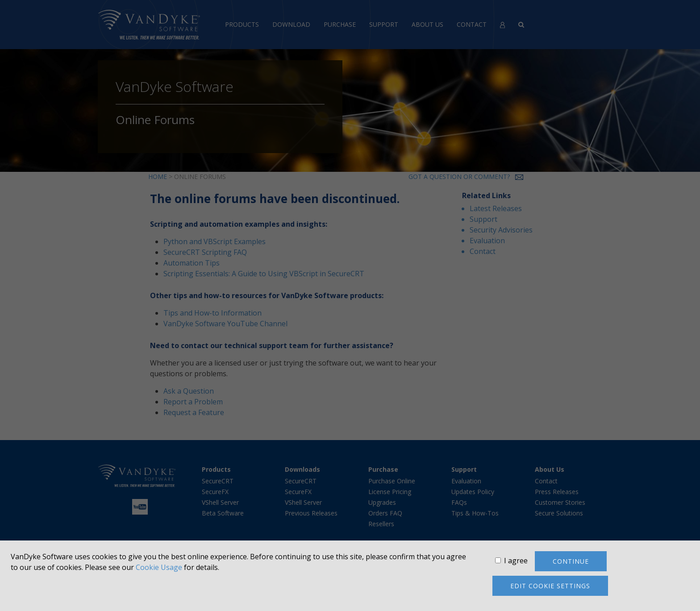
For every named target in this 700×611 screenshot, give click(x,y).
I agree (516, 561)
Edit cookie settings (550, 586)
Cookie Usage (159, 567)
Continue (571, 561)
